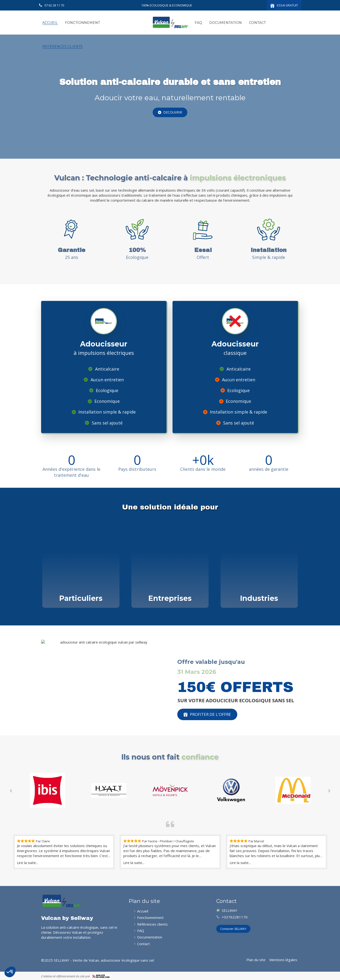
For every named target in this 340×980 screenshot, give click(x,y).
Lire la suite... (27, 863)
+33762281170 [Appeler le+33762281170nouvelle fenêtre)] (235, 917)
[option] (47, 791)
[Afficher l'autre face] (81, 566)
